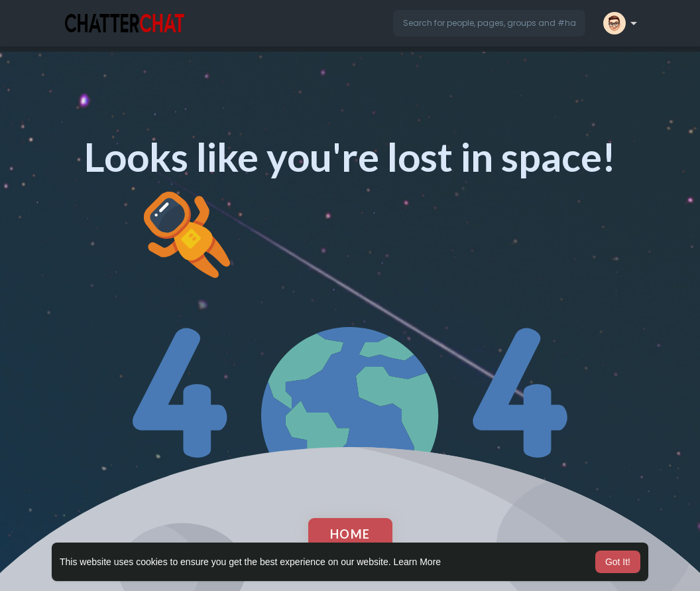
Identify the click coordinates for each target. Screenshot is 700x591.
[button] (489, 23)
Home (350, 534)
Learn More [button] (418, 562)
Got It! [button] (618, 562)
